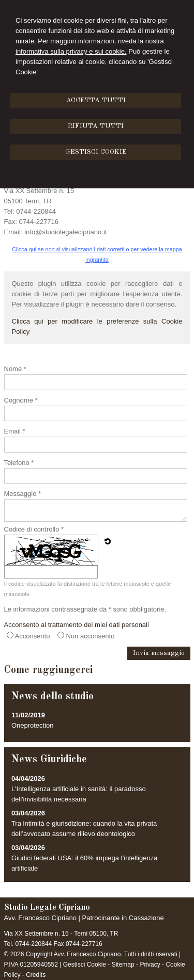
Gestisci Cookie (85, 965)
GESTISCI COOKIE (96, 152)
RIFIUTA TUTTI (96, 126)
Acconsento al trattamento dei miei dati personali (77, 625)
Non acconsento (90, 636)
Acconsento (33, 636)
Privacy (150, 965)
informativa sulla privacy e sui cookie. (71, 51)
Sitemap (123, 965)
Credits (36, 975)
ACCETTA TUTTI (96, 100)
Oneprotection (33, 725)
